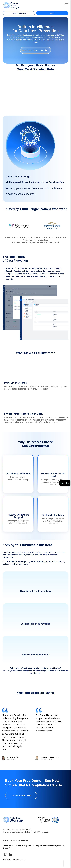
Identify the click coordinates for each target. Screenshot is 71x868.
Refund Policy (8, 848)
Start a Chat (65, 483)
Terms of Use (33, 846)
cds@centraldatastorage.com (14, 859)
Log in (52, 13)
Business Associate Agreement (52, 846)
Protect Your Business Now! (33, 50)
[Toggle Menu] (67, 4)
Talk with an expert (19, 13)
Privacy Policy (20, 846)
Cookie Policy (8, 846)
